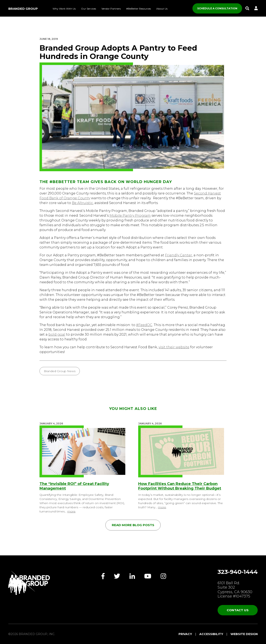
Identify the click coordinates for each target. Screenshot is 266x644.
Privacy (185, 634)
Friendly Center (179, 255)
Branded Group (23, 9)
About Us (162, 9)
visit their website (174, 347)
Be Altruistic (82, 203)
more (71, 511)
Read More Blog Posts (133, 525)
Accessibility (211, 634)
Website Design (244, 634)
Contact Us (238, 610)
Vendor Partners (111, 9)
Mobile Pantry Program (130, 216)
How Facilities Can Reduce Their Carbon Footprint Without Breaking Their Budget (180, 486)
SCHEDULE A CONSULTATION (217, 8)
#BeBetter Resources (139, 9)
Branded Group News (60, 371)
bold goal (57, 334)
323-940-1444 (238, 572)
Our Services (89, 9)
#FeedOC (144, 325)
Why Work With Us (64, 9)
